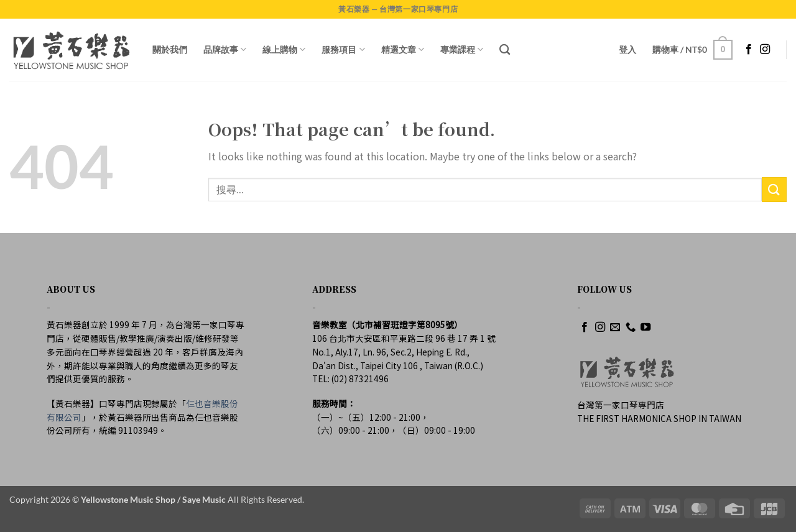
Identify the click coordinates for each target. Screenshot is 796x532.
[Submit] (774, 189)
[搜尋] (505, 50)
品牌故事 (225, 49)
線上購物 (284, 49)
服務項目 (343, 49)
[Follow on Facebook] (749, 50)
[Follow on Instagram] (765, 50)
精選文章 (403, 49)
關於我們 (170, 49)
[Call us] (631, 328)
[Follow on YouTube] (646, 328)
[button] (627, 50)
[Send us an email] (615, 328)
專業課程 (462, 49)
